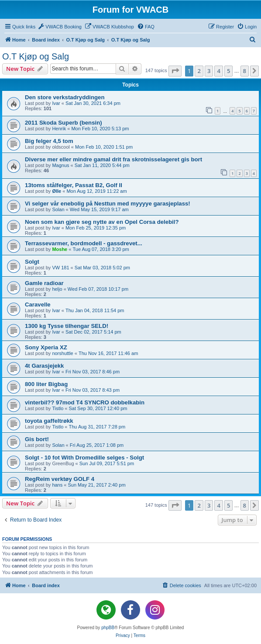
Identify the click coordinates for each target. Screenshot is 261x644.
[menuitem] (60, 27)
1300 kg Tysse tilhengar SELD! (67, 326)
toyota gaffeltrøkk (49, 421)
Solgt (32, 262)
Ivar (56, 103)
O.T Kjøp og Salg (36, 56)
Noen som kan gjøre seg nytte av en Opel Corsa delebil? (102, 222)
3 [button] (209, 71)
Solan (58, 209)
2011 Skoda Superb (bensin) (64, 123)
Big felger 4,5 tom (49, 141)
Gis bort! (37, 439)
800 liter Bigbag (46, 384)
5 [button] (228, 71)
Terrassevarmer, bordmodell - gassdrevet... (84, 243)
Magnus (60, 165)
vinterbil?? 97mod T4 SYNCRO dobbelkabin (85, 402)
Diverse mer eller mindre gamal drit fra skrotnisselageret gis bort (113, 159)
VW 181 (60, 268)
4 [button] (218, 71)
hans (57, 485)
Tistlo (58, 408)
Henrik (59, 129)
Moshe (60, 249)
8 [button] (245, 71)
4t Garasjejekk (44, 366)
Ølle (57, 191)
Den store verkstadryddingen (65, 97)
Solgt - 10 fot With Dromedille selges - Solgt (84, 458)
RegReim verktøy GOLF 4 (60, 479)
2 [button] (199, 71)
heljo (57, 289)
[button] (175, 71)
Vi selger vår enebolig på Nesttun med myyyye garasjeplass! (108, 204)
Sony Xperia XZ (46, 347)
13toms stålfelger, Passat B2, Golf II (74, 185)
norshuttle (62, 353)
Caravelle (38, 305)
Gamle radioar (44, 283)
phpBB (108, 628)
